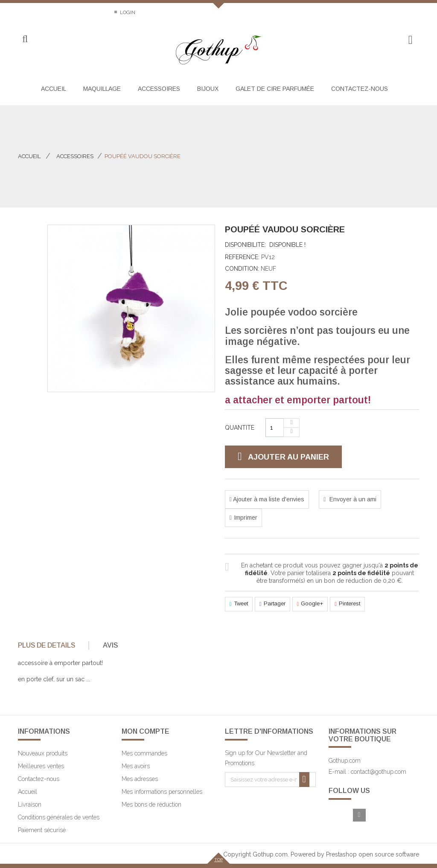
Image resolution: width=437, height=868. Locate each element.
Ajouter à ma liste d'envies (268, 499)
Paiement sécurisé (42, 830)
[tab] (53, 645)
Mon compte (146, 731)
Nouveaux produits (43, 753)
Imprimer (246, 518)
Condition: (242, 269)
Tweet (239, 604)
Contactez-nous (41, 12)
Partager (272, 604)
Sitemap (92, 12)
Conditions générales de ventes (59, 817)
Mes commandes (144, 753)
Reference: (242, 257)
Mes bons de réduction (151, 804)
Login (127, 12)
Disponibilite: (245, 245)
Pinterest (347, 604)
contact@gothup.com (379, 772)
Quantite (240, 428)
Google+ (310, 604)
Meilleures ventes (41, 766)
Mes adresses (140, 779)
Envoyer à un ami (352, 499)
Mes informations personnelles (162, 792)
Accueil (29, 156)
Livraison (30, 804)
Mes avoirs (136, 766)
